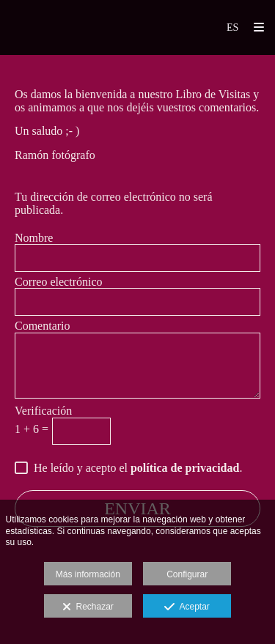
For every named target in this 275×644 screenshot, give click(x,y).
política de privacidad (185, 468)
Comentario (43, 326)
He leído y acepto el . (135, 468)
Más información (88, 574)
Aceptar (187, 607)
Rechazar (88, 607)
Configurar (187, 574)
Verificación (43, 411)
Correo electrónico (59, 282)
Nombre (34, 238)
